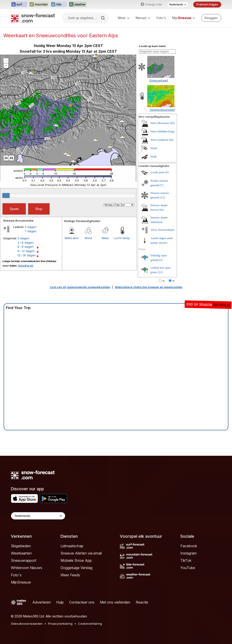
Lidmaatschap (72, 546)
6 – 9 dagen (25, 247)
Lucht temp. (122, 238)
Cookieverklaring (90, 624)
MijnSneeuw (21, 582)
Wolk (154, 157)
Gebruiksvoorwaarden (27, 624)
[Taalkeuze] (178, 5)
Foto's (161, 18)
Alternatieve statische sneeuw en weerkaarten (149, 287)
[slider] (6, 196)
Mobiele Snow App (76, 560)
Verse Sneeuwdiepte (162, 230)
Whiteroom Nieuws (27, 568)
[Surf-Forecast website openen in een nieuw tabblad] (19, 5)
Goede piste (157, 172)
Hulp (60, 602)
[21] (160, 272)
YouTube (188, 568)
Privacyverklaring (60, 624)
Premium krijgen (207, 4)
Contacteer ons (82, 602)
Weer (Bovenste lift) (162, 123)
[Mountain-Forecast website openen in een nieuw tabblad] (39, 5)
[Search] (103, 18)
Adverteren (42, 602)
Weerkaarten (21, 553)
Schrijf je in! (26, 266)
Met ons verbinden (115, 602)
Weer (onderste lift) (162, 140)
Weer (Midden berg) (162, 131)
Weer (123, 18)
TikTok (186, 560)
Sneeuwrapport (24, 560)
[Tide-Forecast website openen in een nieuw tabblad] (59, 5)
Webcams (72, 238)
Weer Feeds (70, 575)
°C (164, 281)
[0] (167, 172)
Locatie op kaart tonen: (152, 46)
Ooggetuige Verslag (76, 568)
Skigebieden (21, 546)
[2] (161, 260)
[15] (162, 197)
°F (173, 281)
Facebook (189, 546)
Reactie (142, 602)
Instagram (188, 553)
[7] (162, 185)
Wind (88, 238)
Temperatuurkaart (162, 110)
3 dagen (31, 227)
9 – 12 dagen (26, 251)
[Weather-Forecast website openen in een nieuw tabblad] (78, 5)
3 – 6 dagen (25, 243)
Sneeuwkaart (159, 80)
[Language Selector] (38, 516)
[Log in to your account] (211, 18)
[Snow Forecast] (33, 18)
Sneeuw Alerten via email (81, 553)
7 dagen (31, 231)
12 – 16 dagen (27, 255)
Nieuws (143, 18)
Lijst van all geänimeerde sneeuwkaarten (80, 287)
